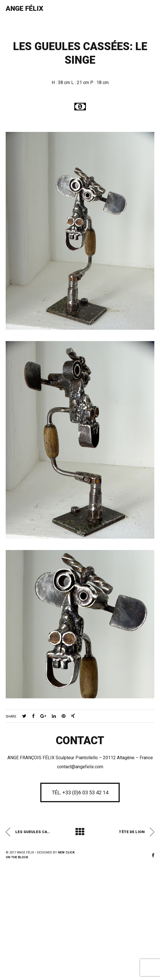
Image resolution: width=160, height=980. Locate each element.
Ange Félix (24, 8)
